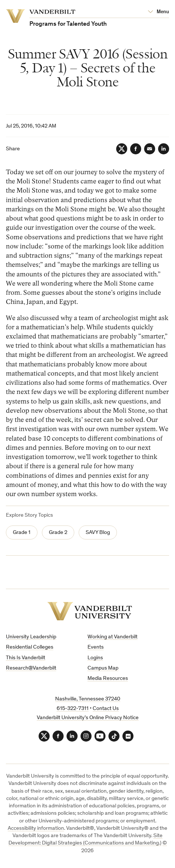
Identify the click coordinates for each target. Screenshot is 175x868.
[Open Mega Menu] (158, 12)
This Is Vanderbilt (26, 658)
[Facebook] (136, 149)
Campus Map (103, 668)
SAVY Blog (98, 533)
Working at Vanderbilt (113, 637)
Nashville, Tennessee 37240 (88, 699)
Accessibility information (36, 828)
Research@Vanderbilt (31, 668)
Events (96, 647)
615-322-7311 (73, 709)
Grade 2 (58, 533)
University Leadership (31, 637)
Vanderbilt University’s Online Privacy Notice (88, 718)
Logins (95, 658)
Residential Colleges (30, 647)
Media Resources (108, 679)
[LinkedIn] (164, 149)
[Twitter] (122, 149)
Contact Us (106, 709)
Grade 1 (22, 533)
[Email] (150, 149)
